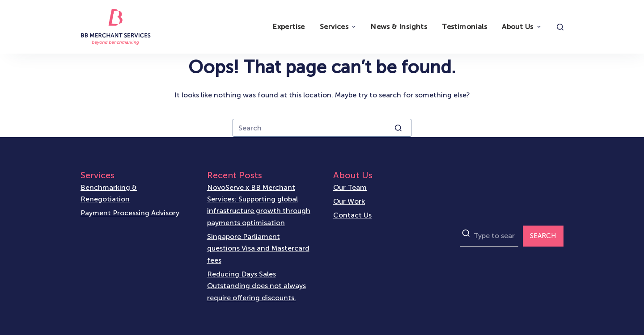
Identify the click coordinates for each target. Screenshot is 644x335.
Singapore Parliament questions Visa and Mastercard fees (258, 248)
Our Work (349, 201)
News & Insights (399, 27)
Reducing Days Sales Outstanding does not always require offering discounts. (256, 286)
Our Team (350, 187)
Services (339, 27)
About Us (522, 27)
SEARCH (543, 236)
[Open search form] (560, 27)
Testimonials (464, 27)
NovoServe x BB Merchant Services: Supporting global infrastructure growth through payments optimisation (259, 205)
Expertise (289, 27)
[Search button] (398, 128)
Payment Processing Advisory (130, 213)
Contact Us (352, 215)
